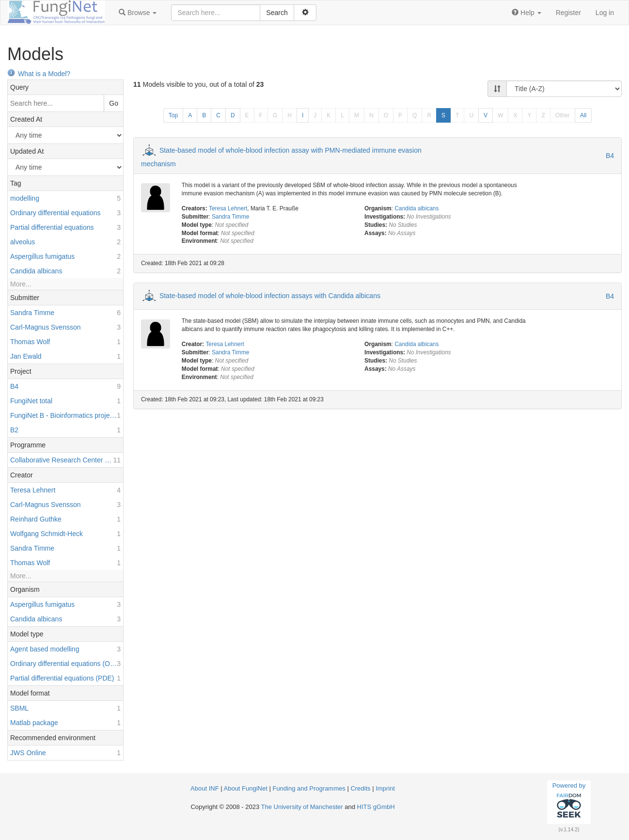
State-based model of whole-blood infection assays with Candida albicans (270, 296)
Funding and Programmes (309, 788)
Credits (360, 788)
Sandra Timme (230, 217)
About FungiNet (246, 788)
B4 (610, 156)
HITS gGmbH (376, 807)
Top (173, 115)
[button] (138, 13)
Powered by (569, 802)
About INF (205, 788)
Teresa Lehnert (228, 208)
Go (114, 103)
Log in (605, 13)
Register (568, 13)
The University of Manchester (302, 807)
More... (21, 284)
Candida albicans (417, 208)
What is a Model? (39, 74)
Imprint (385, 788)
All (583, 115)
